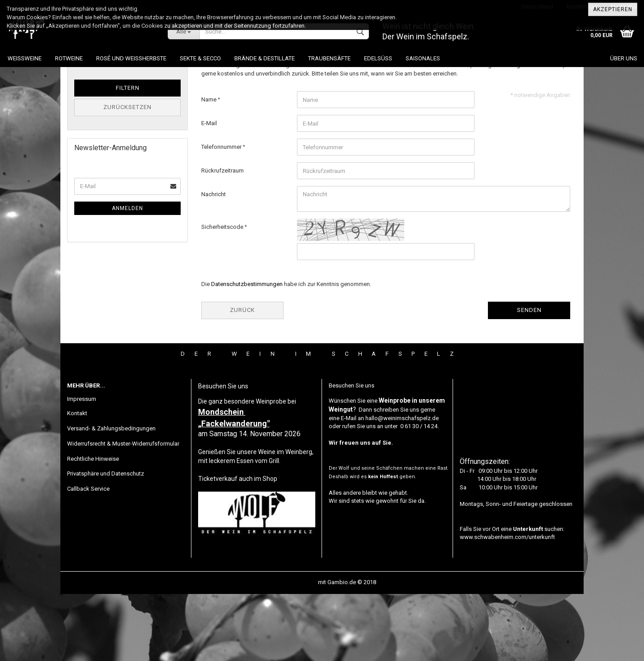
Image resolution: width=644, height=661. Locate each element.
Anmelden (127, 275)
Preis (82, 103)
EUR (171, 118)
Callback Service (88, 556)
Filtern (128, 155)
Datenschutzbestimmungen (247, 351)
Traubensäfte (329, 58)
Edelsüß (378, 58)
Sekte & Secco (200, 58)
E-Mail (209, 190)
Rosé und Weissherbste (131, 58)
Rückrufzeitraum (222, 238)
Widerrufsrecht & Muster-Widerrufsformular (123, 511)
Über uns (624, 58)
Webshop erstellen (292, 649)
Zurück (242, 377)
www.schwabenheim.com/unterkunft (507, 604)
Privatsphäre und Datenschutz (106, 541)
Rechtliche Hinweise (93, 526)
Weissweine (25, 58)
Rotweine (69, 58)
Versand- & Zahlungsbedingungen (111, 495)
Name (210, 166)
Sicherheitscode (223, 294)
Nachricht (214, 261)
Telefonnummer (222, 214)
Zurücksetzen (127, 174)
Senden (529, 377)
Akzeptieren (613, 9)
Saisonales (423, 58)
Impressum (82, 466)
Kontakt (77, 480)
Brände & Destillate (265, 58)
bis (117, 118)
